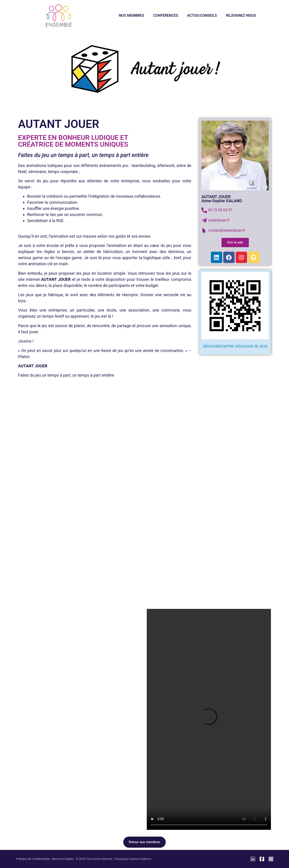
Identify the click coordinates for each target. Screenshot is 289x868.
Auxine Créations (140, 859)
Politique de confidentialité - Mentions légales (45, 859)
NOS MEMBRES (131, 15)
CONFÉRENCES (166, 15)
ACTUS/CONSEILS (202, 15)
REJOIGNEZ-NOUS (241, 15)
